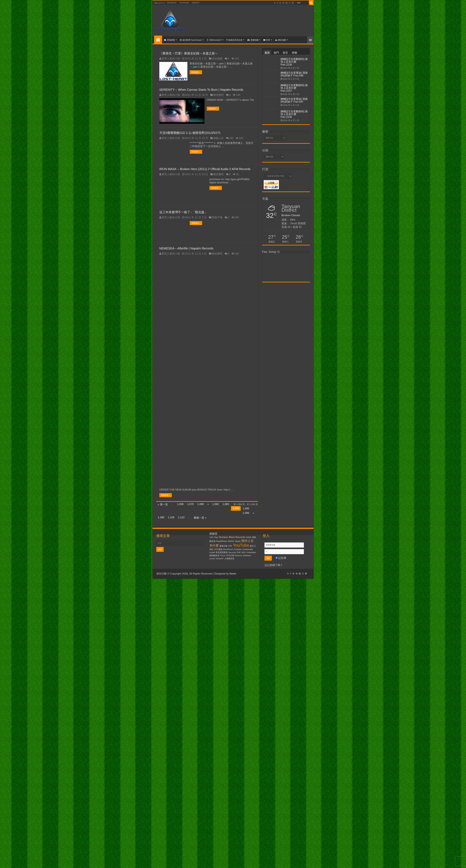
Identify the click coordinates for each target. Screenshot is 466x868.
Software (247, 555)
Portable (238, 549)
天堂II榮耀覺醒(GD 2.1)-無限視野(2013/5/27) (190, 133)
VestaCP (220, 558)
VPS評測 (230, 555)
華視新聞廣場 (222, 552)
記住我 (281, 558)
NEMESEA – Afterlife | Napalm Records (186, 248)
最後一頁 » (200, 518)
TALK (223, 555)
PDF (230, 546)
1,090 (161, 517)
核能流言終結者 (234, 40)
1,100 (171, 517)
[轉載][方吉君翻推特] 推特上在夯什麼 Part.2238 (294, 62)
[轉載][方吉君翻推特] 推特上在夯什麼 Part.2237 (294, 88)
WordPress (228, 549)
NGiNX (231, 541)
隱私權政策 (172, 3)
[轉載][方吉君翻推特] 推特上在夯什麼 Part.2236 (294, 114)
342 (231, 138)
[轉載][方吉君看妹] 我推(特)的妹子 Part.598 (294, 74)
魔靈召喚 (223, 546)
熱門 (276, 53)
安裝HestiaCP (214, 40)
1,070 (190, 504)
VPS (212, 537)
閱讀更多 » (196, 72)
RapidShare (222, 541)
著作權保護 (184, 3)
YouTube (241, 545)
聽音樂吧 (219, 95)
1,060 (180, 504)
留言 (285, 53)
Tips (216, 537)
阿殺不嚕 (217, 217)
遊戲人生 (219, 138)
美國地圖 (253, 40)
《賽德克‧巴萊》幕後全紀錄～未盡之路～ (189, 53)
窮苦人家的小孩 (171, 59)
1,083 (226, 504)
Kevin (233, 574)
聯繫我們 (196, 3)
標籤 (294, 53)
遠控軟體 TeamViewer (191, 40)
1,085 (246, 508)
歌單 (267, 40)
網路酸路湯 (214, 555)
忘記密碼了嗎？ (274, 565)
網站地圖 (280, 40)
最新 (267, 53)
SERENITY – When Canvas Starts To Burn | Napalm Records (201, 90)
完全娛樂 (217, 59)
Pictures (238, 555)
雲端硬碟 (169, 40)
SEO (243, 552)
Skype (238, 541)
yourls (212, 558)
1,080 (201, 504)
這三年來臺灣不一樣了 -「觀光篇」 (183, 212)
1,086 (246, 513)
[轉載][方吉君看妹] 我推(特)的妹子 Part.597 (294, 100)
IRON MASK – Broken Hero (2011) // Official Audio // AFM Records (205, 169)
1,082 (216, 504)
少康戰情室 (229, 558)
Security (232, 552)
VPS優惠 (218, 549)
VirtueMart (251, 552)
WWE (249, 537)
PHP (238, 552)
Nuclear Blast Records (232, 537)
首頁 (158, 40)
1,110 (181, 517)
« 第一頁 (163, 504)
